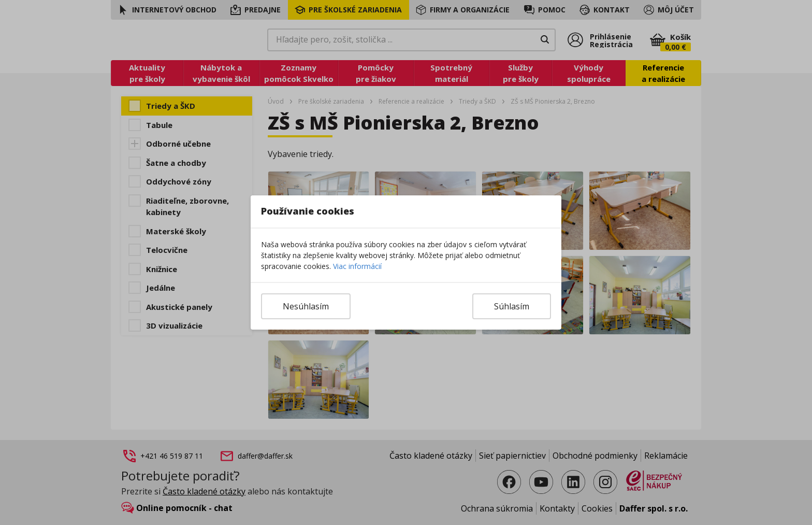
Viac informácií (357, 266)
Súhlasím (512, 306)
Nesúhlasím (306, 306)
